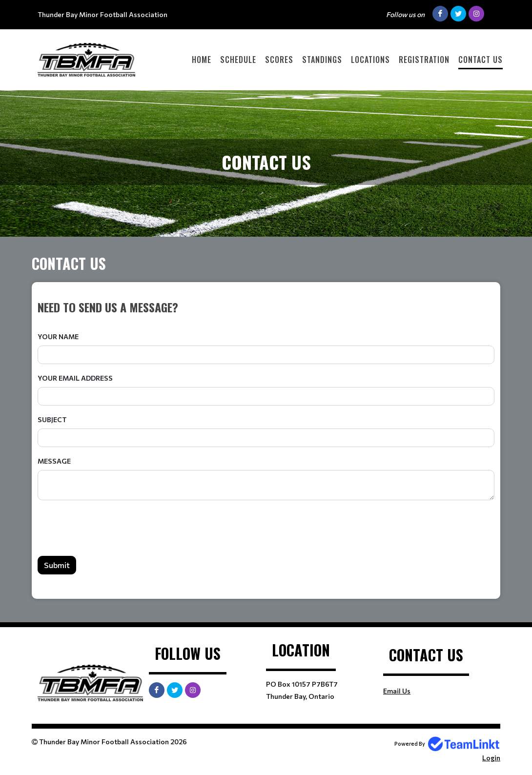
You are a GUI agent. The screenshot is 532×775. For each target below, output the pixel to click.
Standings (322, 60)
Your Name (58, 337)
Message (54, 461)
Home (202, 60)
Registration (424, 60)
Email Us (397, 691)
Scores (279, 60)
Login (491, 758)
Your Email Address (75, 378)
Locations (370, 60)
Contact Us (481, 60)
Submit (57, 565)
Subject (52, 419)
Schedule (238, 60)
